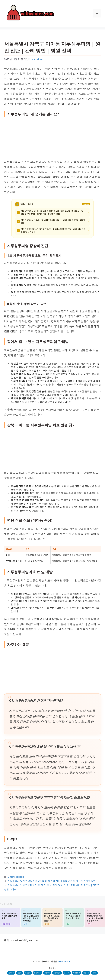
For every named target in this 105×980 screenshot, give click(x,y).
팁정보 (20, 973)
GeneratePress (65, 961)
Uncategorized (16, 877)
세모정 (94, 973)
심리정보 (11, 973)
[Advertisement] (52, 139)
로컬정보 (28, 973)
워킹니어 (86, 973)
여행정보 (47, 973)
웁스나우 (67, 973)
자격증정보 (76, 973)
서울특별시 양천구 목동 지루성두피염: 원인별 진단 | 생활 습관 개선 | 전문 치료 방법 (52, 881)
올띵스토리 (38, 973)
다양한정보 (57, 973)
